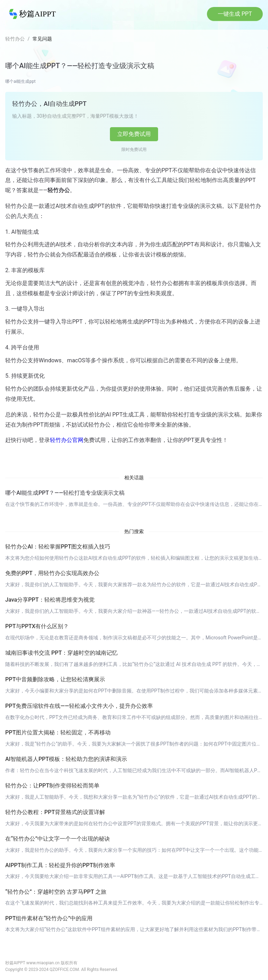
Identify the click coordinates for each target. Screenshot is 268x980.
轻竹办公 (15, 39)
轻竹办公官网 (67, 440)
